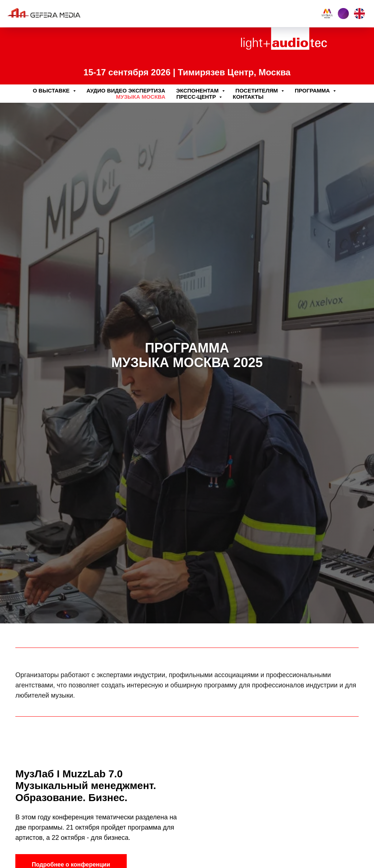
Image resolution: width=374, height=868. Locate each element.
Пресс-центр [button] (197, 97)
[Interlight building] (343, 14)
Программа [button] (313, 90)
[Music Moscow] (327, 14)
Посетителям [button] (257, 90)
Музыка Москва (141, 97)
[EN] (359, 14)
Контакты (248, 97)
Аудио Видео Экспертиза (126, 90)
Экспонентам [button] (198, 90)
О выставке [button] (52, 90)
